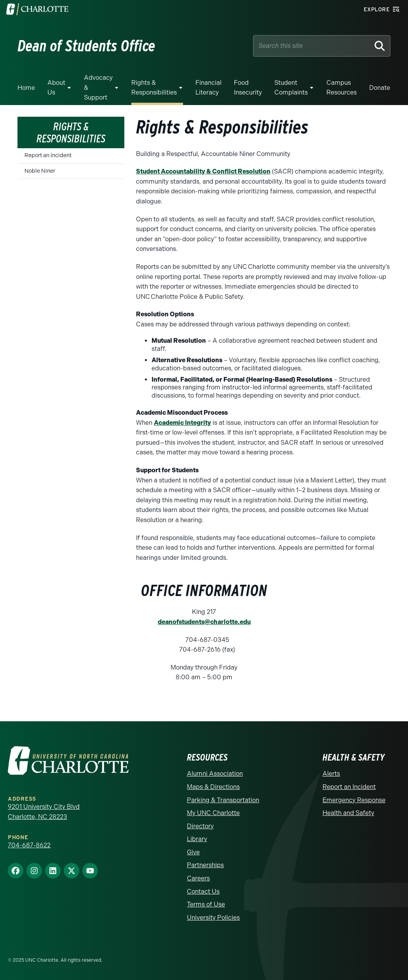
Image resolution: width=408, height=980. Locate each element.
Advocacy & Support (98, 88)
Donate (380, 88)
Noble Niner (40, 171)
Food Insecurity (248, 88)
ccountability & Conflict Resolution (218, 171)
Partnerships (205, 865)
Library (197, 839)
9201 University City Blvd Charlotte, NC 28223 (44, 812)
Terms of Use (206, 904)
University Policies (213, 918)
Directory (200, 826)
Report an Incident (48, 155)
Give (193, 852)
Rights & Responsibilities (154, 88)
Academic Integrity (182, 423)
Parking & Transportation (223, 800)
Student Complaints (291, 88)
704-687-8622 (29, 845)
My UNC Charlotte (213, 813)
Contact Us (203, 891)
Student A (151, 171)
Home (26, 88)
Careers (198, 878)
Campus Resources (342, 88)
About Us (56, 88)
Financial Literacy (208, 88)
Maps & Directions (213, 787)
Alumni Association (215, 774)
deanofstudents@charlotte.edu (204, 622)
